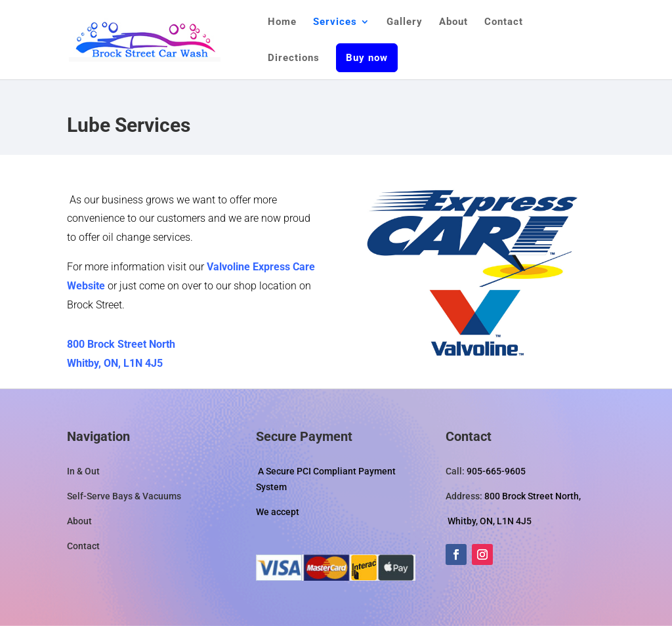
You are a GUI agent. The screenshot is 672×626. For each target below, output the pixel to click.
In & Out (83, 471)
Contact (504, 22)
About (453, 22)
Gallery (405, 22)
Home (282, 22)
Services (335, 22)
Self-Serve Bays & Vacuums (124, 496)
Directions (294, 58)
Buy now (367, 58)
